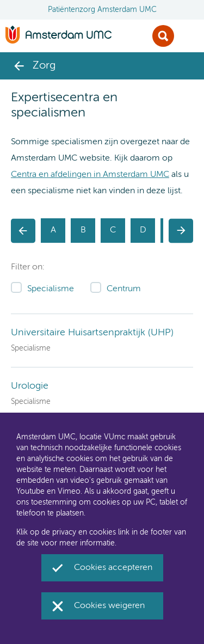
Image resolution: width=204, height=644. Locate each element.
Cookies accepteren (113, 568)
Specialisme (51, 289)
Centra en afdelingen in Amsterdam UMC (90, 175)
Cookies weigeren (109, 606)
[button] (23, 231)
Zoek (163, 36)
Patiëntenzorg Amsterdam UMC (102, 10)
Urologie (30, 386)
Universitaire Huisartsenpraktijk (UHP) (92, 333)
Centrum (124, 289)
